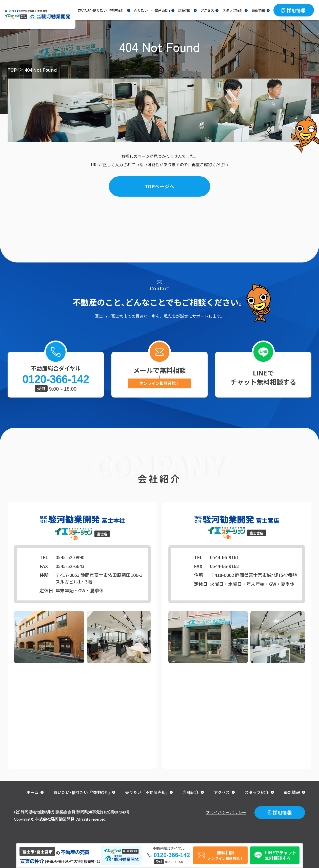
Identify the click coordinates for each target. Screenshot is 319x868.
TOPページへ (159, 186)
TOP (12, 70)
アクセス (207, 10)
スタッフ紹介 (233, 10)
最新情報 (258, 10)
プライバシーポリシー (226, 812)
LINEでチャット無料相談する (263, 377)
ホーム (32, 792)
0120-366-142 (56, 379)
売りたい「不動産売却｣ (152, 10)
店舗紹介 (185, 10)
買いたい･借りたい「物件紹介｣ (82, 792)
